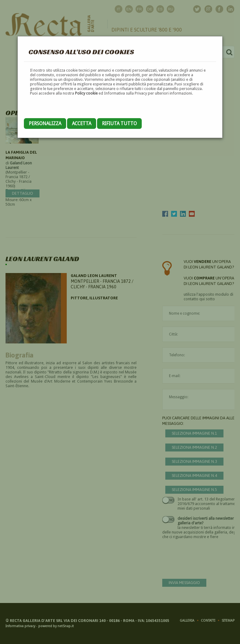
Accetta (82, 124)
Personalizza (45, 124)
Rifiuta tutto (119, 124)
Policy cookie (86, 93)
